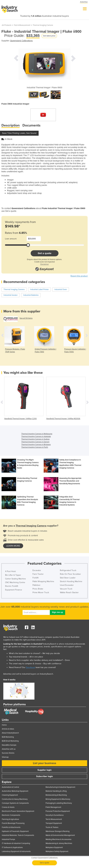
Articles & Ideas (8, 729)
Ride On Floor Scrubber (70, 574)
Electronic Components (11, 815)
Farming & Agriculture (10, 819)
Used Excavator (67, 585)
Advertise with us (9, 749)
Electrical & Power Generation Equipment (18, 811)
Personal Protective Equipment (58, 811)
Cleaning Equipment (10, 795)
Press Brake (38, 589)
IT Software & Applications (12, 847)
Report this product (79, 276)
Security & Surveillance (55, 815)
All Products (7, 25)
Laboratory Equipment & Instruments (16, 851)
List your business (45, 763)
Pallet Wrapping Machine (43, 581)
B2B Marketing (8, 737)
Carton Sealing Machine (15, 579)
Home (4, 725)
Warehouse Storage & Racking (57, 831)
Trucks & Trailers (52, 827)
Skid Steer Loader (68, 578)
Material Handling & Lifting (56, 791)
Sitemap (5, 757)
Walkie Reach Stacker (69, 592)
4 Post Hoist (10, 571)
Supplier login (44, 770)
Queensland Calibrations (21, 41)
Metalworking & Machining (56, 795)
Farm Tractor (38, 574)
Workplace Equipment (54, 847)
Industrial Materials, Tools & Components (18, 835)
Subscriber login (44, 776)
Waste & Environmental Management (60, 835)
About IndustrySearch (10, 733)
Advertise (84, 2)
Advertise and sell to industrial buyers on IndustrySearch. (28, 674)
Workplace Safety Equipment (57, 851)
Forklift (35, 578)
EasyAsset (31, 667)
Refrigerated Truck (68, 570)
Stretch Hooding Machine (71, 581)
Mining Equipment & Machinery (58, 799)
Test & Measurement (22, 25)
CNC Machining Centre (15, 582)
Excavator (37, 570)
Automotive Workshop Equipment (15, 791)
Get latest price (49, 36)
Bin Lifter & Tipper (13, 575)
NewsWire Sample (9, 745)
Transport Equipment (54, 823)
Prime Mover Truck (41, 592)
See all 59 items (26, 318)
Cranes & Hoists (8, 807)
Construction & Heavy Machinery (15, 799)
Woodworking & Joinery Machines (59, 843)
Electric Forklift (12, 586)
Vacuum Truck (66, 589)
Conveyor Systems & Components (15, 803)
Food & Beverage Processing (13, 823)
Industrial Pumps (8, 839)
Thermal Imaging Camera (43, 25)
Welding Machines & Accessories (58, 839)
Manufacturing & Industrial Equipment (60, 787)
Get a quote (45, 253)
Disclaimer (44, 264)
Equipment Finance (14, 590)
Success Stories (8, 753)
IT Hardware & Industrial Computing (16, 843)
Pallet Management (53, 807)
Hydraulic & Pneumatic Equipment (15, 831)
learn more (13, 546)
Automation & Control (10, 787)
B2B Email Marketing (10, 741)
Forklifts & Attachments (11, 827)
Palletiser (36, 585)
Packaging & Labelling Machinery (59, 803)
